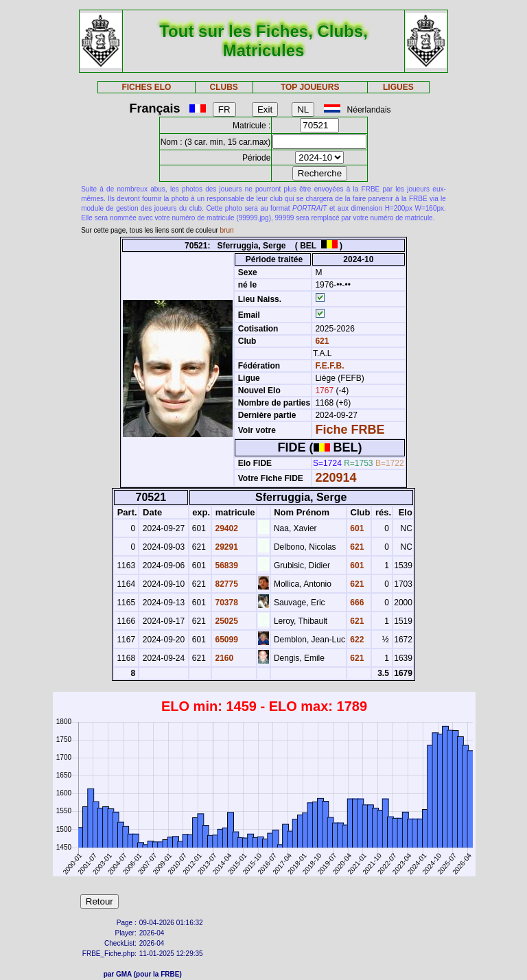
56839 (225, 565)
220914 (336, 478)
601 (356, 528)
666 (356, 603)
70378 (225, 603)
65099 (225, 640)
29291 (225, 547)
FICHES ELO (146, 87)
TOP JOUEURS (310, 87)
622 (356, 640)
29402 (225, 528)
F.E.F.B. (329, 366)
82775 (225, 584)
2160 (223, 658)
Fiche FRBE (350, 430)
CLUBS (223, 87)
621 (321, 341)
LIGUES (398, 87)
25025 (225, 621)
